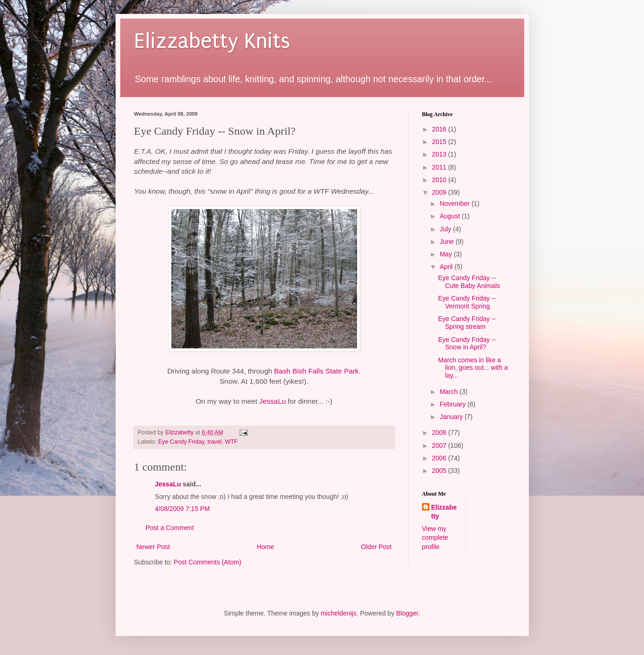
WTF (231, 442)
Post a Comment (170, 528)
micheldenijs (339, 613)
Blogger (407, 613)
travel (215, 442)
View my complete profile (435, 538)
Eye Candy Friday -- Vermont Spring (467, 302)
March (450, 392)
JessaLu (272, 401)
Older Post (376, 547)
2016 (440, 129)
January (452, 417)
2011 (440, 167)
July (446, 229)
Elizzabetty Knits (212, 41)
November (455, 203)
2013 (440, 154)
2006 (440, 458)
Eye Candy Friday (181, 442)
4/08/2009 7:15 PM (182, 509)
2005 (440, 471)
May (447, 254)
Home (265, 547)
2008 (440, 432)
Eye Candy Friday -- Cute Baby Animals (469, 282)
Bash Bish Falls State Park (316, 371)
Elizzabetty (444, 512)
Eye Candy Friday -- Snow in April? (467, 344)
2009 (440, 192)
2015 (440, 142)
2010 (440, 180)
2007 (440, 445)
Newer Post (153, 547)
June (448, 242)
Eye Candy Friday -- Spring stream (467, 323)
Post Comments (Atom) (207, 562)
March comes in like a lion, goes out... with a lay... (473, 368)
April (447, 267)
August (451, 216)
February (454, 404)
